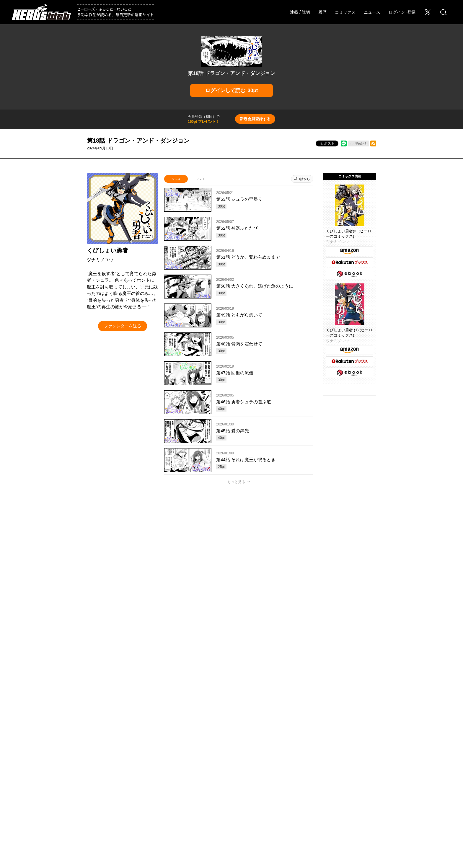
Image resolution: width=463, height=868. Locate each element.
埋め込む (361, 143)
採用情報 (93, 805)
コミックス (345, 12)
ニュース (372, 12)
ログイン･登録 (402, 12)
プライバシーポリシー (252, 805)
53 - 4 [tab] (176, 179)
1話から (304, 179)
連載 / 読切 (300, 12)
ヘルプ (178, 805)
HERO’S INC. (228, 819)
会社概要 (69, 805)
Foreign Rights (152, 805)
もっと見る (236, 482)
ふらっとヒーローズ (232, 784)
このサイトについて (209, 805)
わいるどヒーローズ (291, 784)
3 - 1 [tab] (201, 179)
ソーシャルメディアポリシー (302, 805)
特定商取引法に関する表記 (379, 805)
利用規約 (342, 805)
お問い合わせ (120, 805)
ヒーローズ (173, 784)
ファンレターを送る (123, 326)
